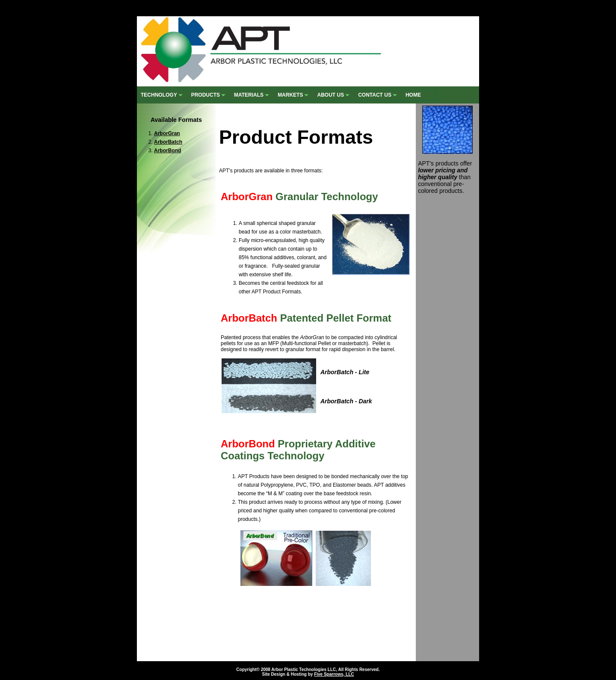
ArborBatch (168, 142)
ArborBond (167, 151)
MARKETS (294, 95)
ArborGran (167, 133)
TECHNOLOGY (163, 95)
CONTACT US (378, 95)
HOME (413, 95)
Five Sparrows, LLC (334, 674)
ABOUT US (334, 95)
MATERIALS (252, 95)
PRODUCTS (209, 95)
